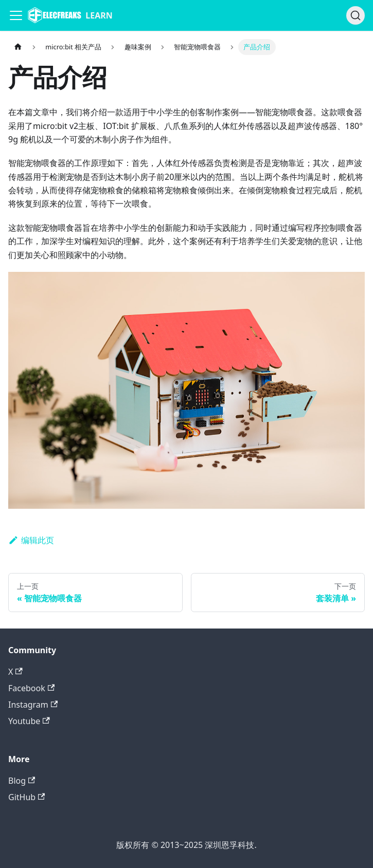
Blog (22, 781)
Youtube (29, 721)
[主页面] (18, 47)
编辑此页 (31, 540)
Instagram (33, 705)
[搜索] (356, 15)
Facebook (31, 688)
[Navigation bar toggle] (16, 15)
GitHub (26, 797)
